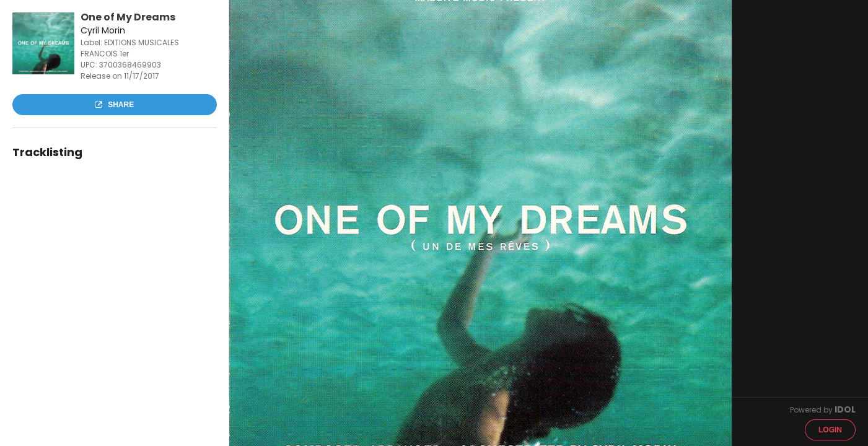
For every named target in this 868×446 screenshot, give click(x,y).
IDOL (845, 409)
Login (830, 430)
